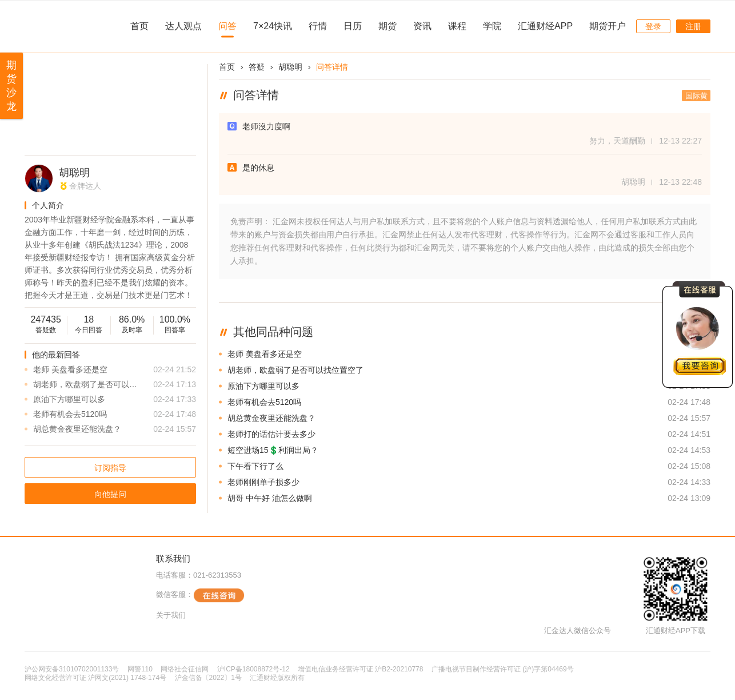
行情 (318, 26)
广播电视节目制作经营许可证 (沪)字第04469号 (503, 669)
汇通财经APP (545, 26)
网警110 (140, 669)
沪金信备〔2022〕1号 (208, 678)
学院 (492, 26)
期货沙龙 (11, 86)
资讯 (422, 26)
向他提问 (110, 494)
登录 (653, 26)
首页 (139, 26)
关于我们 (171, 615)
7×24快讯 (273, 26)
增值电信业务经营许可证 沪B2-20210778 (360, 669)
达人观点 (183, 26)
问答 (227, 26)
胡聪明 (74, 173)
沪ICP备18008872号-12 (253, 669)
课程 (457, 26)
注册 (693, 26)
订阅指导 (110, 468)
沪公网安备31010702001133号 (72, 669)
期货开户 (608, 26)
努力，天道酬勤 (617, 141)
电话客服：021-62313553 (199, 575)
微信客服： (200, 595)
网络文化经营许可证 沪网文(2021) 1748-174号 (95, 678)
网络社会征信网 (185, 669)
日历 (353, 26)
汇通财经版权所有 (277, 678)
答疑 (257, 67)
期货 (388, 26)
